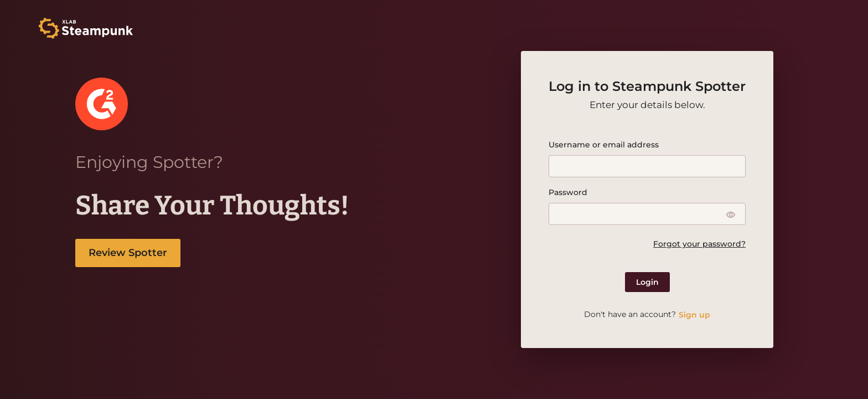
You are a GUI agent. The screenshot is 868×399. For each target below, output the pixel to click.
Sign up (694, 315)
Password (568, 192)
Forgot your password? (699, 244)
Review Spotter (128, 253)
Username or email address (604, 145)
